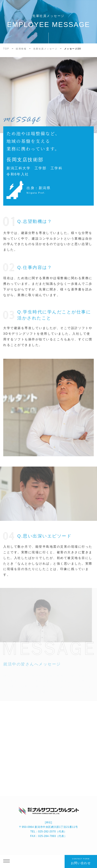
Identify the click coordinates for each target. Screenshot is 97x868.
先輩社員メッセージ (45, 49)
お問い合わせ (81, 861)
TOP (6, 49)
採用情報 (21, 49)
